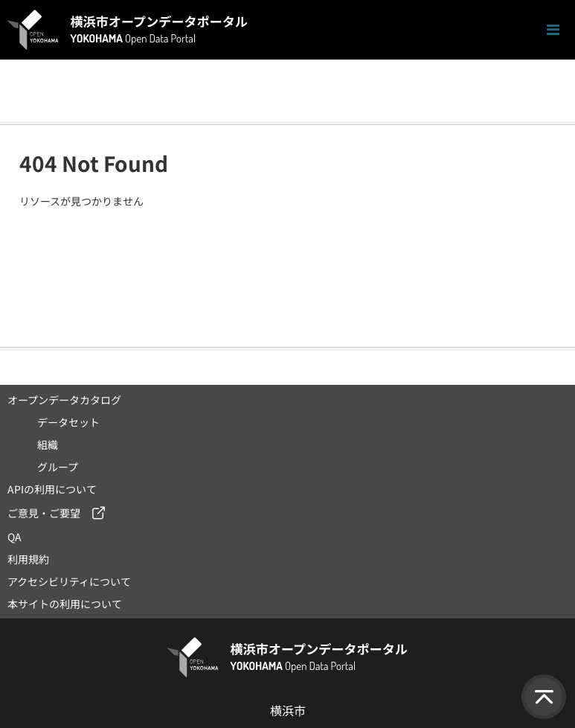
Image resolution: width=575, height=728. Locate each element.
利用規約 (28, 559)
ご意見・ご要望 (44, 513)
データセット (68, 422)
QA (15, 537)
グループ (58, 467)
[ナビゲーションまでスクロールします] (553, 30)
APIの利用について (52, 489)
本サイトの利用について (65, 604)
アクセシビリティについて (69, 581)
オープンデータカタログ (64, 400)
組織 (48, 444)
